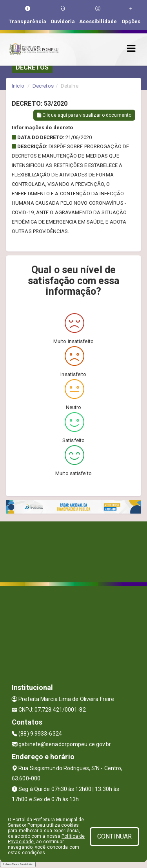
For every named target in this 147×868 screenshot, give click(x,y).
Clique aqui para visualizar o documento (84, 115)
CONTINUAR (114, 836)
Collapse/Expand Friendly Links (18, 864)
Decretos (43, 86)
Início (18, 86)
